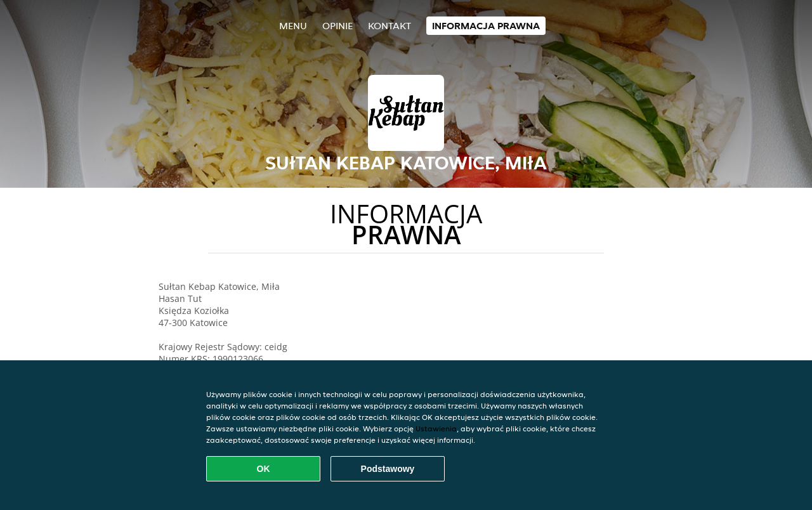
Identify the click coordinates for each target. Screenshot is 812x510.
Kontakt (390, 26)
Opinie (337, 26)
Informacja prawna (486, 26)
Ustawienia (436, 428)
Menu (293, 26)
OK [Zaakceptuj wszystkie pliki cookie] (264, 469)
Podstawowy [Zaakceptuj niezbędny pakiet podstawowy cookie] (388, 469)
